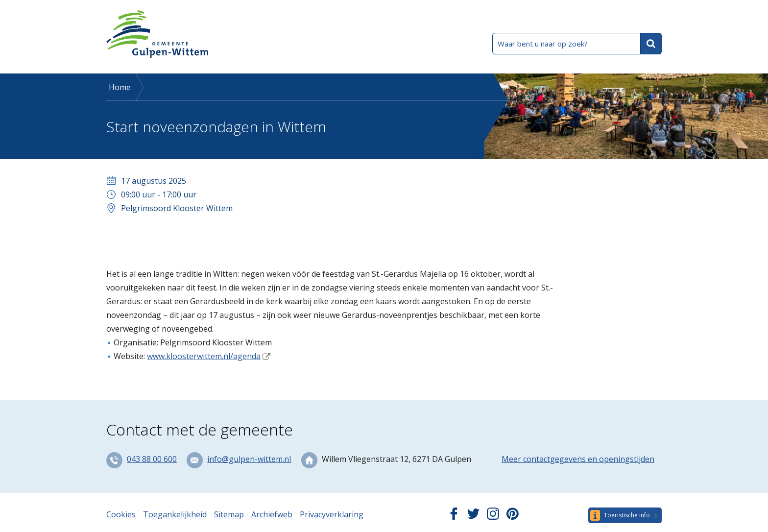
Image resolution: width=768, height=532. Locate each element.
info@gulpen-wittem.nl (249, 459)
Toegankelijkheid (175, 514)
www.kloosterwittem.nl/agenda (204, 356)
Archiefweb (272, 514)
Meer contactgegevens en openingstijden (578, 459)
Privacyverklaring (332, 514)
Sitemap (229, 514)
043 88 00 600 (152, 459)
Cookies (121, 514)
